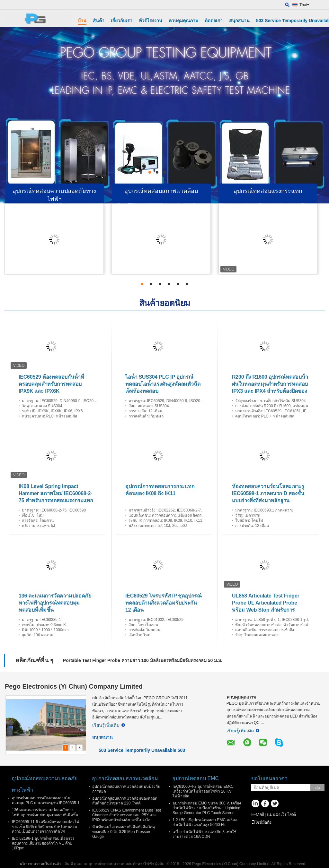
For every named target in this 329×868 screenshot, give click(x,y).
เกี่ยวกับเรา (122, 21)
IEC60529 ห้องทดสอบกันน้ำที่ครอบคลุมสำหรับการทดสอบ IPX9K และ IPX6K (51, 384)
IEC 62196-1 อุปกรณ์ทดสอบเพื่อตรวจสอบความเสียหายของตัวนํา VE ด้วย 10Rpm (43, 843)
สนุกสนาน (239, 21)
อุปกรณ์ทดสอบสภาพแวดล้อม (161, 191)
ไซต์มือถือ (261, 822)
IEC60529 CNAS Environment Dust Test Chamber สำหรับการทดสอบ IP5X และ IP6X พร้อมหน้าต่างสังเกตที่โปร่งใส (127, 815)
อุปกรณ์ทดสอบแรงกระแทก (268, 191)
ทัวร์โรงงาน (151, 21)
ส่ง (318, 788)
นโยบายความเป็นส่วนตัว (40, 864)
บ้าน (82, 21)
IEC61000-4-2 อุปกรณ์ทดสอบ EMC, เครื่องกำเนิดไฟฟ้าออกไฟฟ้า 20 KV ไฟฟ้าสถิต (203, 791)
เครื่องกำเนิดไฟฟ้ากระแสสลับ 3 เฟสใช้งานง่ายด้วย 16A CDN (205, 834)
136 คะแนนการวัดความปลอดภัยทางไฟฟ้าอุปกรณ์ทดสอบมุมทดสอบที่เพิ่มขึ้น (55, 603)
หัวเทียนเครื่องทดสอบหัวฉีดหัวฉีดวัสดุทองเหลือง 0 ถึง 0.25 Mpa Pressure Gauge (124, 832)
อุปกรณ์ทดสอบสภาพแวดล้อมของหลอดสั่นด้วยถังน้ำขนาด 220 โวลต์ (125, 801)
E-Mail (258, 814)
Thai (304, 5)
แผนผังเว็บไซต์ (281, 814)
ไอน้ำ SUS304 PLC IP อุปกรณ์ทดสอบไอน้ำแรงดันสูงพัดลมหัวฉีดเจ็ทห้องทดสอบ (163, 384)
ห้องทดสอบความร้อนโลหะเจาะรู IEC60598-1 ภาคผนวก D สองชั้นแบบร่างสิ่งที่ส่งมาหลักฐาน (268, 493)
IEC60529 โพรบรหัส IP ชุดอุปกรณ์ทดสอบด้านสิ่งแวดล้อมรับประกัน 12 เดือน (164, 603)
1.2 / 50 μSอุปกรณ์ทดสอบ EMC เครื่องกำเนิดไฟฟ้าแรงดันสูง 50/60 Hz (205, 822)
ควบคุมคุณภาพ (183, 21)
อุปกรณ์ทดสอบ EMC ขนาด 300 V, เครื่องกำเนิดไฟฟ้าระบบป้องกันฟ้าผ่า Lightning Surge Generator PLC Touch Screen (207, 808)
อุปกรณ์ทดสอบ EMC (196, 778)
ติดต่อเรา (214, 21)
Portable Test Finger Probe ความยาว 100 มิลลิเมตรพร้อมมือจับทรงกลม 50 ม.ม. (143, 660)
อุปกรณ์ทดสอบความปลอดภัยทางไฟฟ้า (54, 195)
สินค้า (99, 21)
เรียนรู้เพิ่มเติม (109, 725)
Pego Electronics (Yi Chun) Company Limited (74, 686)
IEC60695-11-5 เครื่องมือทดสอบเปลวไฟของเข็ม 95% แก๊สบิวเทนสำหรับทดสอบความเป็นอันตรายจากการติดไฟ (46, 827)
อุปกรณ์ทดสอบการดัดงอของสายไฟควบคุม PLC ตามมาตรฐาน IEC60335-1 (46, 800)
